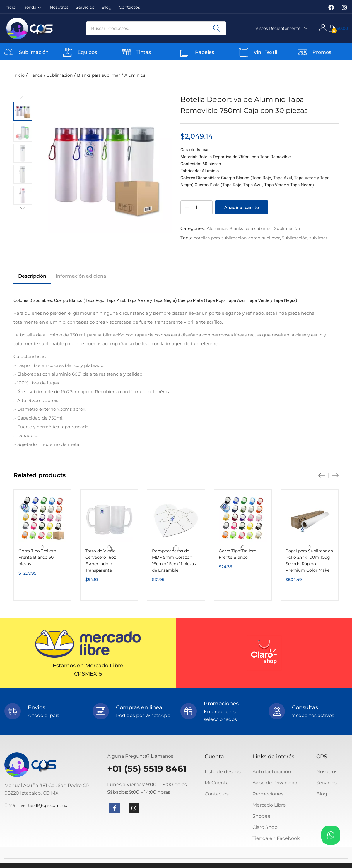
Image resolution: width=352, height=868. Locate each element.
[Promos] (302, 52)
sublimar (318, 238)
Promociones (268, 794)
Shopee (262, 816)
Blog (107, 7)
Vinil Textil (265, 52)
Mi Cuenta (217, 783)
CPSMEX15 (88, 674)
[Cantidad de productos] (196, 207)
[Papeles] (185, 52)
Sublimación (34, 52)
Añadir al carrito (242, 207)
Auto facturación (272, 772)
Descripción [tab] (32, 276)
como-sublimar (264, 238)
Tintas (144, 52)
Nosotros (59, 7)
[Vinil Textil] (244, 52)
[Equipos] (68, 52)
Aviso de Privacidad (275, 783)
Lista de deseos (223, 772)
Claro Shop (265, 827)
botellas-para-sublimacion (220, 238)
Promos (322, 52)
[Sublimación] (9, 52)
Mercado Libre (269, 805)
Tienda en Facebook (276, 838)
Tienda (33, 7)
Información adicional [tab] (82, 276)
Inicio (10, 7)
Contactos (129, 7)
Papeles (205, 52)
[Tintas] (126, 52)
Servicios (85, 7)
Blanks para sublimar (99, 75)
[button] (338, 28)
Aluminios (135, 75)
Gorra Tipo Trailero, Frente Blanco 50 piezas (38, 557)
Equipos (87, 52)
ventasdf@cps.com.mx (44, 805)
